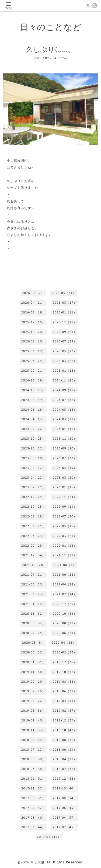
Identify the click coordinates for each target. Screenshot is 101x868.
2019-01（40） (33, 720)
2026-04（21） (33, 303)
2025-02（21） (33, 371)
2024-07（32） (65, 400)
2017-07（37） (33, 808)
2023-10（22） (33, 448)
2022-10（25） (33, 507)
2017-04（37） (65, 818)
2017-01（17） (49, 837)
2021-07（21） (33, 575)
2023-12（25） (33, 439)
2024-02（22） (33, 429)
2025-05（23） (65, 351)
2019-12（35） (65, 662)
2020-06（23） (65, 633)
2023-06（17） (33, 468)
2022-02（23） (33, 546)
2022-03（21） (65, 536)
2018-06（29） (65, 750)
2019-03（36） (33, 711)
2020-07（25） (33, 633)
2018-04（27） (65, 759)
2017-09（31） (33, 798)
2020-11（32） (33, 614)
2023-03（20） (65, 478)
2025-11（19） (65, 322)
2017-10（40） (65, 788)
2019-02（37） (65, 711)
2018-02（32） (65, 769)
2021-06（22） (65, 575)
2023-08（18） (33, 458)
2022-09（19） (65, 507)
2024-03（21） (65, 419)
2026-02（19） (33, 312)
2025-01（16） (65, 371)
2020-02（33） (65, 652)
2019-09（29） (33, 682)
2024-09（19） (65, 390)
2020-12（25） (65, 604)
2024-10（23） (33, 390)
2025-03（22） (65, 361)
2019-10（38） (65, 672)
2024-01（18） (65, 429)
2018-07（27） (33, 750)
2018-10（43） (65, 730)
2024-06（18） (33, 410)
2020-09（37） (33, 623)
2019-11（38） (33, 672)
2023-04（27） (33, 478)
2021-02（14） (65, 594)
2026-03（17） (65, 303)
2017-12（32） (65, 779)
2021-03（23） (33, 594)
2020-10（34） (65, 614)
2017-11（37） (33, 788)
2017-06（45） (65, 808)
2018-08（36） (65, 740)
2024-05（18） (65, 410)
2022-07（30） (65, 516)
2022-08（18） (33, 516)
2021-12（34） (33, 555)
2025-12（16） (33, 322)
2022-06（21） (33, 526)
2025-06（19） (33, 351)
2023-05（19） (65, 468)
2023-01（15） (65, 487)
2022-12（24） (33, 497)
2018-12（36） (65, 720)
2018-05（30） (33, 759)
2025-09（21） (65, 332)
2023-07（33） (65, 458)
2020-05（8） (33, 643)
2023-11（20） (65, 439)
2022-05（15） (65, 526)
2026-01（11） (65, 312)
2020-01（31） (33, 662)
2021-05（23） (33, 584)
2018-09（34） (33, 740)
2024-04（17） (33, 419)
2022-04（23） (33, 536)
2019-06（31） (65, 691)
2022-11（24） (65, 497)
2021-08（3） (65, 565)
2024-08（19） (33, 400)
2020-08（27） (65, 623)
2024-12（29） (33, 380)
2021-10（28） (34, 565)
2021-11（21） (65, 555)
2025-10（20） (33, 332)
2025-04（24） (33, 361)
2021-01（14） (33, 604)
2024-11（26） (65, 380)
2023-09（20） (65, 448)
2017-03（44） (33, 827)
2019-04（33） (65, 701)
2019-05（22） (33, 701)
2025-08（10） (33, 341)
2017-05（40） (33, 818)
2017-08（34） (65, 798)
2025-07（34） (65, 341)
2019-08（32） (65, 682)
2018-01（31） (33, 779)
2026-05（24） (64, 293)
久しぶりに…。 (51, 49)
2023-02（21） (33, 487)
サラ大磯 (37, 862)
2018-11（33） (33, 730)
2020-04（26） (64, 643)
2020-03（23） (33, 652)
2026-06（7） (33, 293)
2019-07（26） (33, 691)
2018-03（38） (33, 769)
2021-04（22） (65, 584)
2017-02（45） (65, 827)
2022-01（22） (65, 546)
